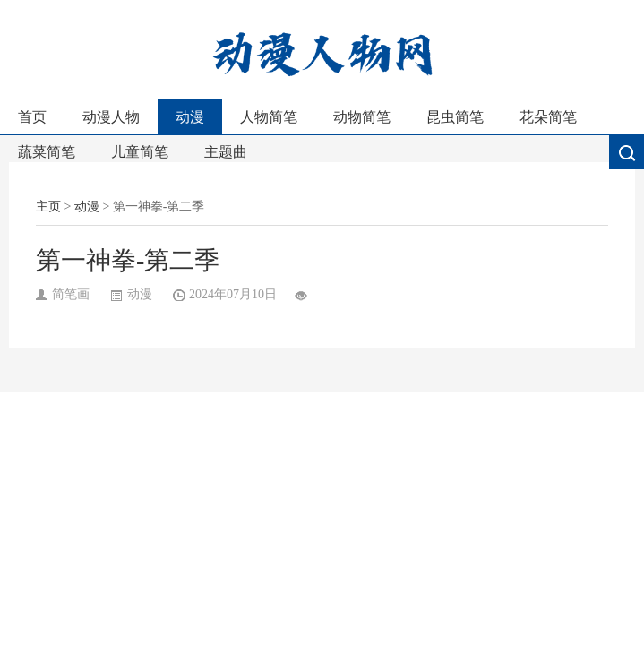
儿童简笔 (140, 152)
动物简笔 (362, 117)
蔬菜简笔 (47, 152)
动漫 (190, 117)
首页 (32, 117)
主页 (48, 206)
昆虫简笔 (455, 117)
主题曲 (226, 152)
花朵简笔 (548, 117)
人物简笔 (269, 117)
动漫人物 (111, 117)
